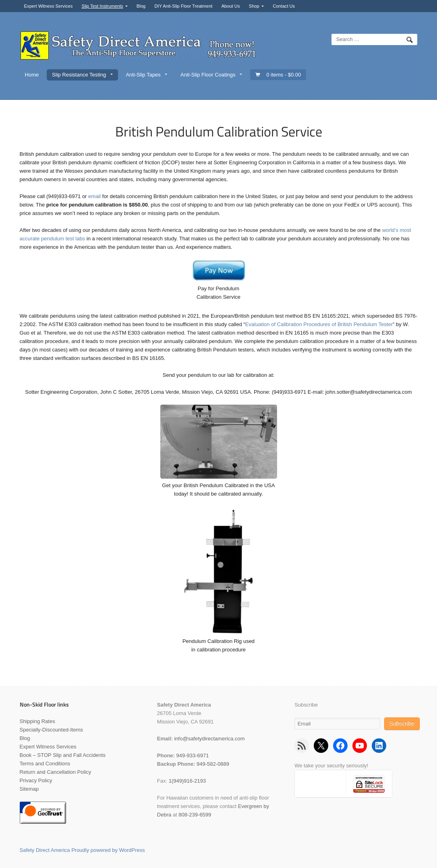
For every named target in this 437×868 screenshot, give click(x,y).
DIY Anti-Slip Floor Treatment (184, 6)
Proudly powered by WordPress (108, 850)
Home (32, 75)
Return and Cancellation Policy (56, 772)
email (94, 196)
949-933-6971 (193, 755)
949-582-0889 (213, 764)
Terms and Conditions (45, 764)
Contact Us (284, 6)
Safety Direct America (45, 850)
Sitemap (29, 789)
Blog (141, 6)
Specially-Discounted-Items (52, 730)
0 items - (284, 75)
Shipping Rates (37, 721)
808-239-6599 (195, 815)
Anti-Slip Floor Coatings (208, 75)
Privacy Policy (36, 780)
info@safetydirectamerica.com (209, 739)
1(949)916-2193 (187, 781)
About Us (231, 6)
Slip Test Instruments (103, 6)
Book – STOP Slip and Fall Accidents (63, 755)
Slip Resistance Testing (79, 75)
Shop (254, 6)
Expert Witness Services (49, 6)
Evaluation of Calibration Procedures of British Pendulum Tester (319, 324)
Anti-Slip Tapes (143, 75)
